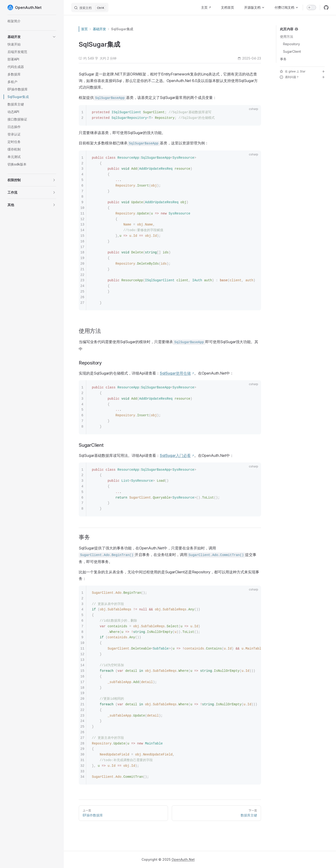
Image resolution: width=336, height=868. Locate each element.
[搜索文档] (90, 8)
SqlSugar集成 (122, 29)
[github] (326, 8)
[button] (32, 37)
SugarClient (292, 51)
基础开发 (99, 29)
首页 (84, 29)
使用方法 (287, 36)
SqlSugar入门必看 (175, 455)
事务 (283, 59)
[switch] (311, 8)
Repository (291, 44)
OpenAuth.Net (183, 859)
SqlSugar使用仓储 (175, 373)
